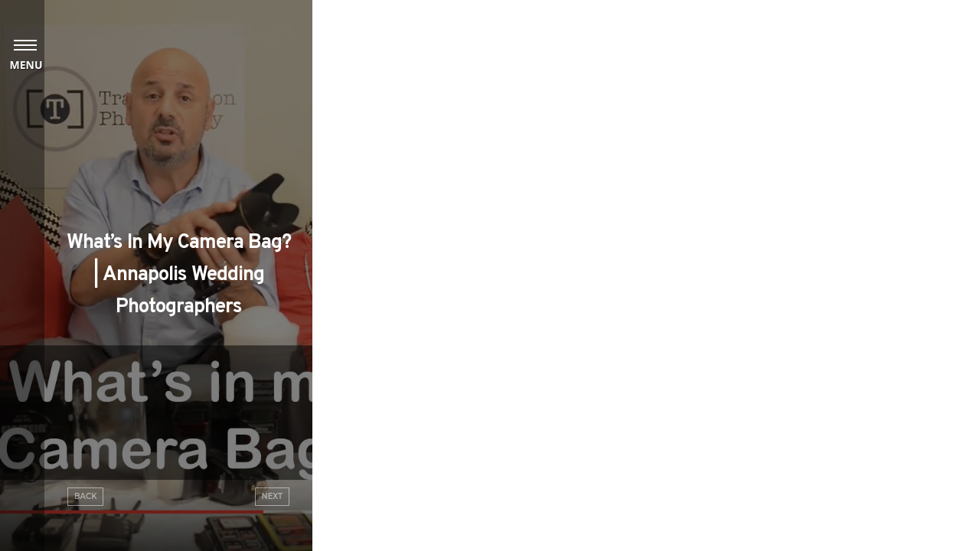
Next (272, 496)
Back (85, 496)
